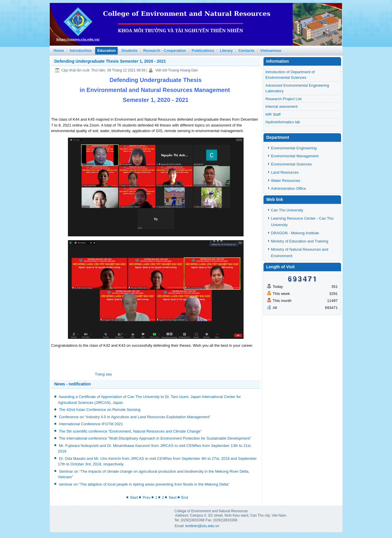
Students (129, 51)
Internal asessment (282, 106)
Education (106, 51)
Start (134, 497)
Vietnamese (271, 51)
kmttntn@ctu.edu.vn (202, 526)
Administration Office (289, 188)
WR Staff (273, 114)
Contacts (247, 51)
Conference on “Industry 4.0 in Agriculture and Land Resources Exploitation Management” (135, 417)
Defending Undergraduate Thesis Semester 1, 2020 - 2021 (110, 61)
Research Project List (284, 99)
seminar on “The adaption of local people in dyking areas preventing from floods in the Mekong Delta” (144, 484)
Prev (147, 497)
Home (59, 51)
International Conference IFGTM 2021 (91, 424)
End (185, 497)
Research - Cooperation (165, 51)
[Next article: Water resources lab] (103, 374)
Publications (203, 51)
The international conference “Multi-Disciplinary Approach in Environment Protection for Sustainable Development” (155, 438)
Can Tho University (287, 210)
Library (226, 51)
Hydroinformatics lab (283, 122)
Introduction (81, 51)
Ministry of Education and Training (300, 241)
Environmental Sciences (291, 164)
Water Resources (286, 181)
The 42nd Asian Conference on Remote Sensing (100, 410)
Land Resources (285, 172)
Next (173, 497)
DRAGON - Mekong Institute (295, 233)
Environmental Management (295, 156)
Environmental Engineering (294, 148)
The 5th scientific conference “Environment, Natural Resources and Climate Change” (130, 431)
